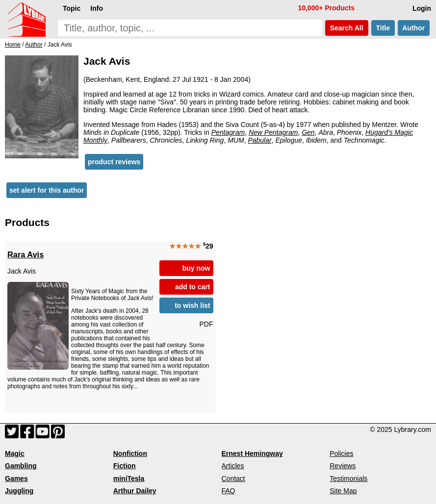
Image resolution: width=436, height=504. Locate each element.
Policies (341, 454)
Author (414, 28)
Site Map (343, 491)
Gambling (21, 466)
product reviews (114, 162)
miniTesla (129, 479)
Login (422, 8)
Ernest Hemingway (252, 454)
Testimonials (348, 479)
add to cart (193, 287)
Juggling (19, 491)
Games (16, 479)
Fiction (125, 466)
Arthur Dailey (135, 491)
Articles (233, 466)
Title (383, 28)
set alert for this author (47, 190)
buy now (196, 268)
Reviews (343, 466)
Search (347, 28)
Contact (233, 479)
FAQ (229, 491)
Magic (15, 454)
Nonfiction (130, 454)
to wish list (192, 305)
